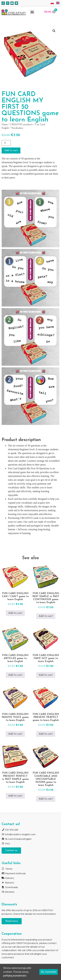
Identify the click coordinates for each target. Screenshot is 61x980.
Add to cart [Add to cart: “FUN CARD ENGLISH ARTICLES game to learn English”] (15, 675)
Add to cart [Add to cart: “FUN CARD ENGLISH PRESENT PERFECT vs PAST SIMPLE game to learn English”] (15, 796)
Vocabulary (17, 128)
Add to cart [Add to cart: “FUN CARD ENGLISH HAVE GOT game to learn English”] (46, 675)
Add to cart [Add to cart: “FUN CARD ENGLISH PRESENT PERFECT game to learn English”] (46, 734)
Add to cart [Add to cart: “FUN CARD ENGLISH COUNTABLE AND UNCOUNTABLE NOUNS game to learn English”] (46, 799)
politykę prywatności (15, 976)
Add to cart (11, 151)
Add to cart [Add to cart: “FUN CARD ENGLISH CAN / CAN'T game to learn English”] (15, 613)
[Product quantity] (6, 143)
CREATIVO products (22, 125)
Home (5, 125)
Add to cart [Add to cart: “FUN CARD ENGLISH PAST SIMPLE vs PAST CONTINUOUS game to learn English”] (46, 616)
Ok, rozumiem (49, 972)
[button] (32, 12)
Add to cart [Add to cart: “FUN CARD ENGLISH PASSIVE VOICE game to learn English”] (15, 734)
